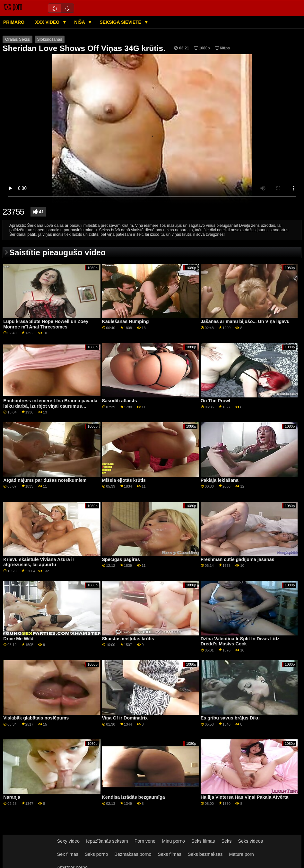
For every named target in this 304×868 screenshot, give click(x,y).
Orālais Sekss (17, 39)
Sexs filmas (169, 854)
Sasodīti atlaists (120, 401)
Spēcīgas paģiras (121, 559)
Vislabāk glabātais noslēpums (36, 718)
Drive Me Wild (18, 639)
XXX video (48, 22)
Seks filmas (203, 841)
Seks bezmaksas (205, 854)
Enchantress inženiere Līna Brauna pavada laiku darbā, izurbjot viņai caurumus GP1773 (50, 406)
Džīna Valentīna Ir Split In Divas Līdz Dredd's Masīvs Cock (240, 641)
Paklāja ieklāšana (220, 480)
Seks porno (96, 854)
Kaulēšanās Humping (126, 321)
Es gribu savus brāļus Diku (230, 718)
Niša (80, 22)
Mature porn (241, 854)
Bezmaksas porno (133, 854)
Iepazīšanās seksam (107, 841)
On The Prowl (216, 401)
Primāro (14, 22)
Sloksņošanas (50, 39)
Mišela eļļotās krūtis (124, 480)
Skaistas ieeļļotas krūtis (128, 639)
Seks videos (250, 841)
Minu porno (173, 841)
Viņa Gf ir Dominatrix (125, 718)
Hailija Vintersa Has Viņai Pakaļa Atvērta (245, 797)
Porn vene (145, 841)
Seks (227, 841)
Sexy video (68, 841)
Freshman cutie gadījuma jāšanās (238, 559)
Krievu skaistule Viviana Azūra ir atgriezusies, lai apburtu (39, 562)
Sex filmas (68, 854)
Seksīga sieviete (121, 22)
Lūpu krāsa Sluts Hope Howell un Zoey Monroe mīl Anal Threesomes (46, 324)
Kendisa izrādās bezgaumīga (134, 797)
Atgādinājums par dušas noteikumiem (45, 480)
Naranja (12, 797)
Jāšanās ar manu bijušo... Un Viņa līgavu (245, 321)
